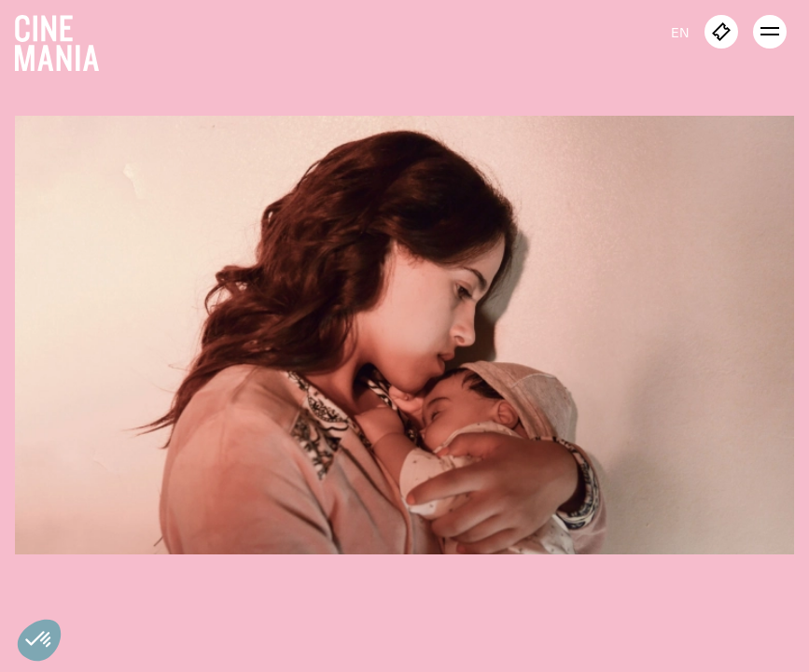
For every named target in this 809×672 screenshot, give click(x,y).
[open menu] (770, 32)
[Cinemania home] (64, 39)
